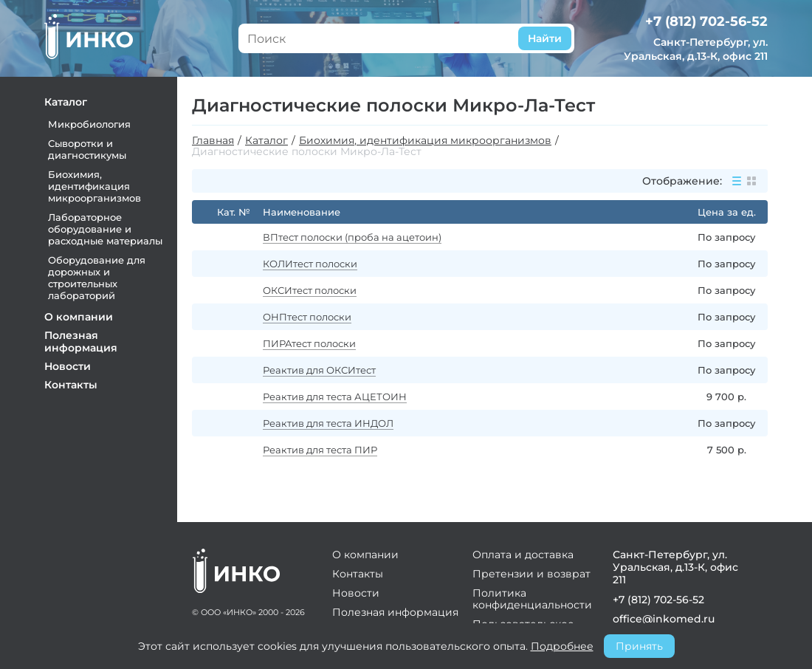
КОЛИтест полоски (310, 264)
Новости (68, 366)
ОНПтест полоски (307, 317)
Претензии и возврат (531, 574)
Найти (545, 38)
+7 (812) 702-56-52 (706, 21)
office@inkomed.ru (662, 619)
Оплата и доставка (523, 555)
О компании (79, 317)
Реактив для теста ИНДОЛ (328, 423)
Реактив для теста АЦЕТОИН (335, 397)
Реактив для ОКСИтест (319, 370)
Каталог (66, 102)
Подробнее (562, 646)
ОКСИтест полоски (310, 290)
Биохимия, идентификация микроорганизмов (94, 186)
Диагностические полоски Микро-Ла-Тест (307, 152)
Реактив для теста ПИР (320, 450)
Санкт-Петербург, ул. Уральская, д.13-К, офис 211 (696, 49)
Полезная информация (81, 342)
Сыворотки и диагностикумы (87, 149)
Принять (639, 646)
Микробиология (89, 124)
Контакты (71, 385)
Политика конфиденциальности (532, 599)
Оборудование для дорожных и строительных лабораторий (97, 278)
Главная (213, 141)
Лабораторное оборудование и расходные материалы (105, 229)
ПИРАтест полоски (309, 343)
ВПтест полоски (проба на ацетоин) (352, 237)
